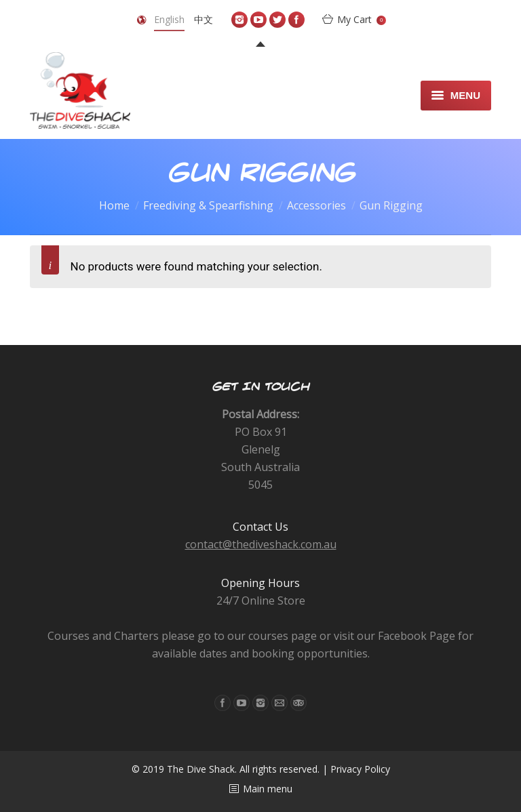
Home (114, 205)
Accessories (316, 205)
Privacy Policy (360, 769)
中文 (204, 19)
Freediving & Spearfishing (208, 205)
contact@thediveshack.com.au (261, 544)
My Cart (362, 19)
